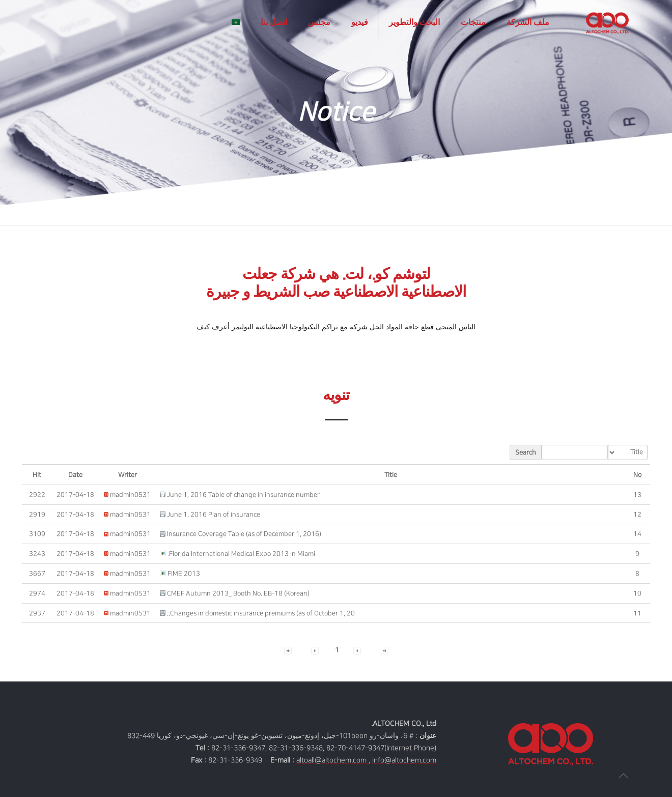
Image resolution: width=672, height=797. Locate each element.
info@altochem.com (404, 760)
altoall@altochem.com (332, 760)
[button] (130, 495)
